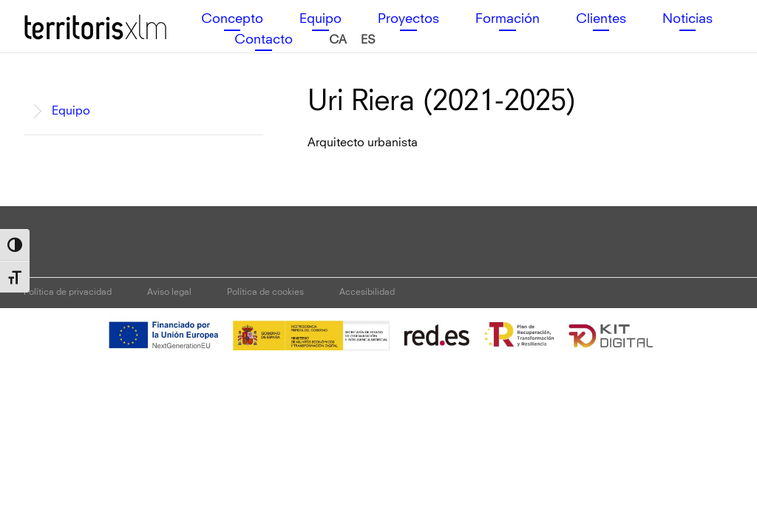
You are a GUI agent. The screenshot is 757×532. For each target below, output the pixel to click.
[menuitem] (338, 41)
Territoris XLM (61, 14)
